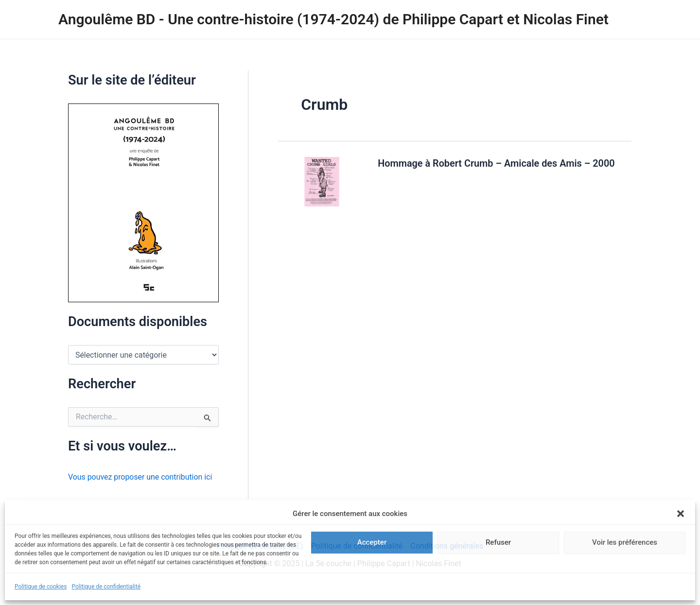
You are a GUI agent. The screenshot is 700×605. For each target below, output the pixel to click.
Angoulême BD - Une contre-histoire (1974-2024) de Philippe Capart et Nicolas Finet (333, 19)
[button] (681, 514)
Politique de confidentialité (106, 587)
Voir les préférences (625, 542)
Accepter (372, 542)
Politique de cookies (41, 587)
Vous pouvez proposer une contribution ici (141, 477)
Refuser (498, 542)
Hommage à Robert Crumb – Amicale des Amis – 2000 (497, 163)
